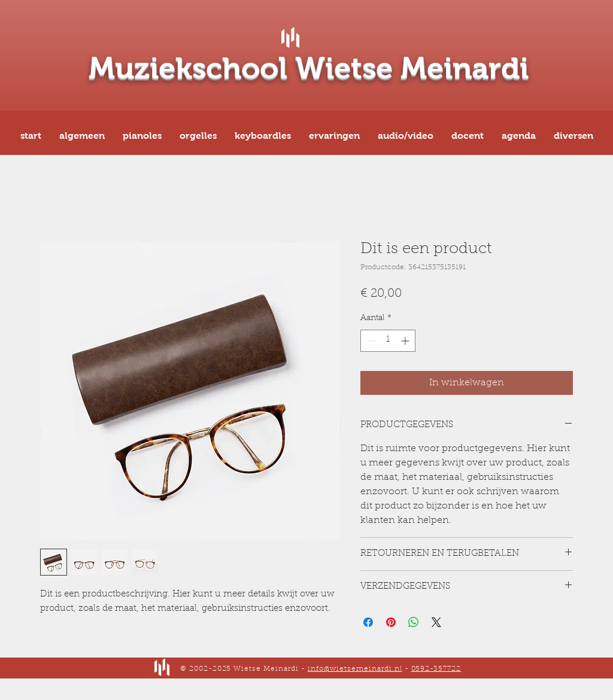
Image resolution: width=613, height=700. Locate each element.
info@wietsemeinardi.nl (355, 669)
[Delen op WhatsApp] (414, 622)
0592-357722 (436, 669)
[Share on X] (436, 622)
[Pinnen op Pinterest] (391, 622)
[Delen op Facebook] (368, 622)
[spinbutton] (388, 341)
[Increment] (406, 341)
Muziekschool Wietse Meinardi (309, 68)
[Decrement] (370, 341)
